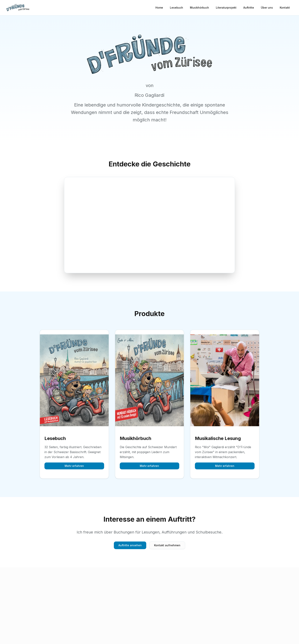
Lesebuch (176, 8)
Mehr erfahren (74, 466)
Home (159, 8)
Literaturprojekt (226, 8)
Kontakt (285, 8)
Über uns (267, 8)
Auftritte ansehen (130, 545)
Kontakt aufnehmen (167, 545)
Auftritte (249, 8)
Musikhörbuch (199, 8)
